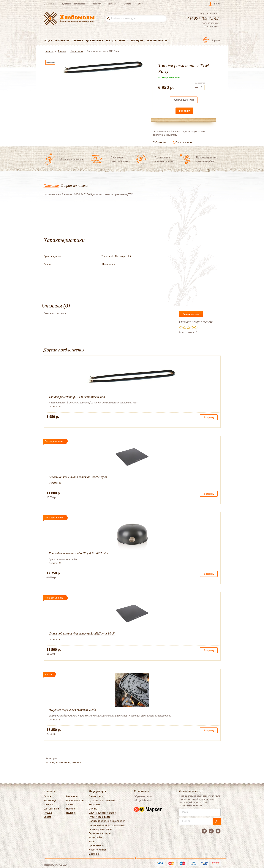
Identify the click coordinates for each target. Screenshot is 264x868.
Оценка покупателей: (196, 322)
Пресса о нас (96, 845)
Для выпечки (95, 40)
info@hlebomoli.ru (145, 800)
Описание (51, 186)
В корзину (184, 111)
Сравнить (161, 142)
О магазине (50, 4)
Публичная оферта (100, 817)
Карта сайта (95, 837)
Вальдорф (137, 40)
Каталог (50, 762)
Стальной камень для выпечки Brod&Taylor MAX (82, 633)
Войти (217, 4)
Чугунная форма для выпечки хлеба (72, 710)
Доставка (94, 854)
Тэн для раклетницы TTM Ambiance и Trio (77, 397)
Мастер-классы (157, 40)
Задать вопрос (184, 142)
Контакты (112, 4)
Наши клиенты (97, 850)
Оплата (127, 4)
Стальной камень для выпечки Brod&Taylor (78, 477)
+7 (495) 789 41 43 (201, 18)
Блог (140, 4)
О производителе (74, 186)
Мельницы (62, 40)
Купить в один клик (184, 100)
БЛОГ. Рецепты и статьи (102, 813)
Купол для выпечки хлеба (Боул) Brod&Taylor (79, 553)
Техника (78, 40)
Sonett (123, 40)
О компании (96, 796)
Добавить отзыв (191, 314)
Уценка (70, 804)
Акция (48, 40)
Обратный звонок (209, 14)
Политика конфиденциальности (107, 821)
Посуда (111, 40)
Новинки (71, 809)
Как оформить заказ (100, 829)
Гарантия (96, 4)
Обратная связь (143, 796)
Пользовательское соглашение (107, 825)
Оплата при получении (72, 159)
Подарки (71, 813)
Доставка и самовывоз (74, 4)
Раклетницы (63, 762)
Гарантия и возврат (100, 833)
